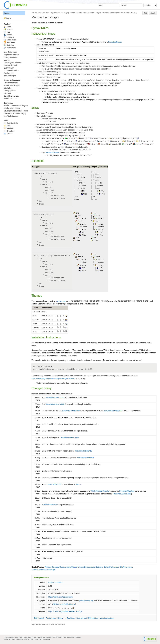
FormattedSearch (115, 42)
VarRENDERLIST (54, 484)
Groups (8, 29)
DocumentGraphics (52, 153)
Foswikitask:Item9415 (84, 451)
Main (7, 126)
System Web (56, 13)
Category (66, 13)
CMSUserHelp (11, 123)
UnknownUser (131, 13)
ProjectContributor (55, 582)
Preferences (10, 48)
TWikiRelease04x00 (50, 505)
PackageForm (40, 577)
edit (48, 578)
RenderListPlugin (109, 13)
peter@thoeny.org (86, 601)
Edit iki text (93, 618)
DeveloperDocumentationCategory (65, 567)
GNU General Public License (64, 604)
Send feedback (45, 639)
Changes (9, 37)
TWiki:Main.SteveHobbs (122, 494)
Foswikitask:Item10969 (70, 437)
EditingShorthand (10, 57)
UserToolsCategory (11, 116)
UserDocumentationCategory (15, 113)
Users (7, 27)
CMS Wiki (45, 13)
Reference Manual (11, 83)
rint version (51, 618)
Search (8, 35)
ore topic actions (107, 618)
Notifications (10, 40)
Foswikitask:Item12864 (71, 411)
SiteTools (7, 93)
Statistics (9, 45)
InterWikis (8, 88)
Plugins (98, 13)
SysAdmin (9, 131)
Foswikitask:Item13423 (113, 411)
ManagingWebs (10, 91)
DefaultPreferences (111, 567)
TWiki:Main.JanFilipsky (100, 491)
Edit (145, 13)
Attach (153, 13)
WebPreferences (10, 99)
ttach (42, 618)
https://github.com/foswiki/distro (61, 597)
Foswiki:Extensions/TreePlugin (43, 570)
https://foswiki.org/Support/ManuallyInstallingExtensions (53, 378)
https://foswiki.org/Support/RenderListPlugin (65, 611)
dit (36, 618)
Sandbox (9, 128)
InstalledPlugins (10, 76)
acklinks (71, 618)
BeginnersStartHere (11, 55)
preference (61, 301)
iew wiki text (81, 618)
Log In (9, 18)
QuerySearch (9, 68)
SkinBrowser (9, 73)
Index (7, 32)
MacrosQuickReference (13, 63)
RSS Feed (9, 42)
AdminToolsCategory (12, 85)
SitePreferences (126, 567)
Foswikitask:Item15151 (55, 397)
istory (60, 618)
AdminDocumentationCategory (82, 13)
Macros (79, 484)
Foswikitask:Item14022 (55, 404)
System (7, 13)
